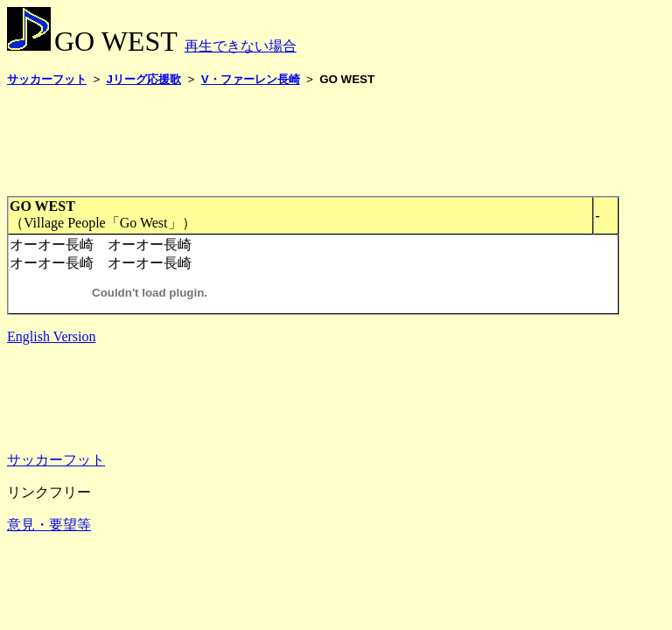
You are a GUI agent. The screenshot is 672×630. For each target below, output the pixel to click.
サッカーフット (56, 460)
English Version (51, 336)
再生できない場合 (241, 46)
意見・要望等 (49, 525)
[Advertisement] (325, 141)
